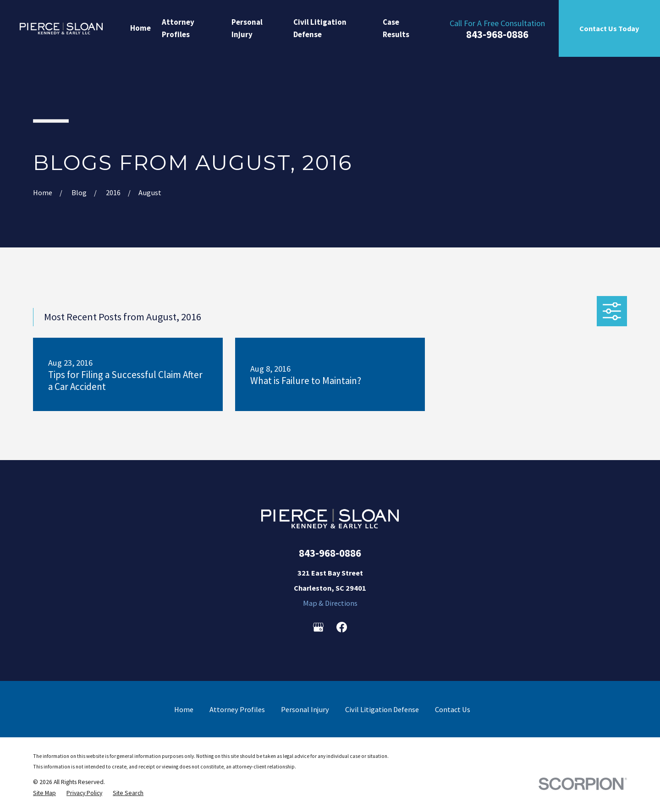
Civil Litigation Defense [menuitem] (320, 28)
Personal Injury (305, 709)
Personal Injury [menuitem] (247, 28)
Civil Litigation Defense (382, 709)
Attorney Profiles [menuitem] (178, 28)
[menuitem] (44, 793)
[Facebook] (342, 627)
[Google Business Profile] (318, 627)
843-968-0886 (497, 35)
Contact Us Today (609, 28)
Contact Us (453, 709)
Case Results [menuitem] (396, 28)
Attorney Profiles (237, 709)
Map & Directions (330, 603)
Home (184, 709)
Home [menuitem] (140, 28)
